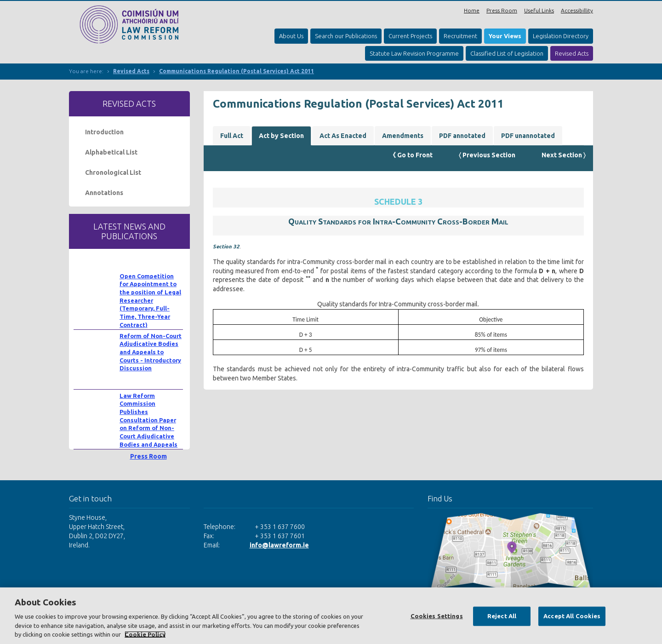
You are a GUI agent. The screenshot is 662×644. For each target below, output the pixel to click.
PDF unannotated (528, 136)
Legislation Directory (561, 36)
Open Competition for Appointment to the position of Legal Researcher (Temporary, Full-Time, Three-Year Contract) (150, 300)
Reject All (502, 616)
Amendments (403, 136)
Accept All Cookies (572, 616)
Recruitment (460, 36)
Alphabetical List (111, 152)
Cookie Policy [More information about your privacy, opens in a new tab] (145, 634)
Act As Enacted (343, 136)
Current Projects (410, 36)
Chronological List (113, 172)
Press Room (502, 10)
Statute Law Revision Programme (414, 53)
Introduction (104, 132)
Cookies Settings (437, 616)
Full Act (232, 136)
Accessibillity (577, 10)
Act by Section (281, 136)
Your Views (505, 36)
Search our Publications (346, 36)
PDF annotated (462, 136)
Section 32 (226, 246)
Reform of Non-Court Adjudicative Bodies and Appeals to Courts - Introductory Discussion (151, 352)
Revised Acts (572, 53)
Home (472, 10)
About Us (291, 36)
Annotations (104, 193)
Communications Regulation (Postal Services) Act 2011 (237, 71)
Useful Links (539, 10)
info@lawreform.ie (279, 545)
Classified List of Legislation (507, 53)
